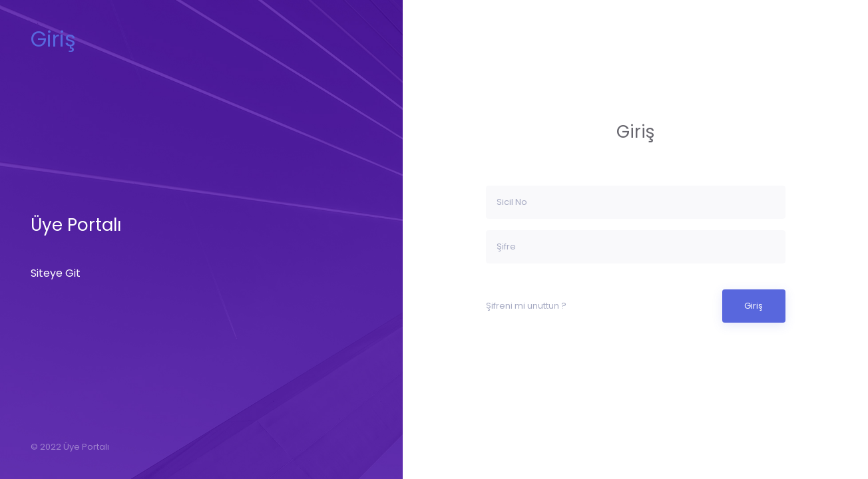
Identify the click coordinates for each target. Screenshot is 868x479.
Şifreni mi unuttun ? (526, 306)
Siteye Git (56, 273)
